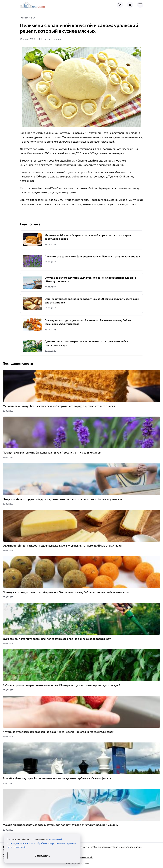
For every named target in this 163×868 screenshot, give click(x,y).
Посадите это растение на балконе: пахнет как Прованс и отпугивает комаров (92, 256)
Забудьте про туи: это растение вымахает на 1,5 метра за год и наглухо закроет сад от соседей (61, 685)
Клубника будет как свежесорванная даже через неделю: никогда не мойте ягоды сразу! (58, 732)
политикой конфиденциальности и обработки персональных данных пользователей (42, 843)
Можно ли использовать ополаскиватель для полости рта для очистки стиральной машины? (61, 825)
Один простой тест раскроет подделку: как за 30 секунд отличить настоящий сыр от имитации (62, 546)
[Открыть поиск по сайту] (130, 5)
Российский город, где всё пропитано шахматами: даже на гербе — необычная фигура (57, 778)
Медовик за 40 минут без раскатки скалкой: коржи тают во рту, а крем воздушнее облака (59, 406)
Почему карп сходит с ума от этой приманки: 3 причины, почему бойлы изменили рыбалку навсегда (66, 592)
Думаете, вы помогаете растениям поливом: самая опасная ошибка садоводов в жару (57, 639)
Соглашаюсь (42, 855)
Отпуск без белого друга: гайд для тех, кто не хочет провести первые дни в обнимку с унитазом (62, 499)
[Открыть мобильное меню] (140, 5)
